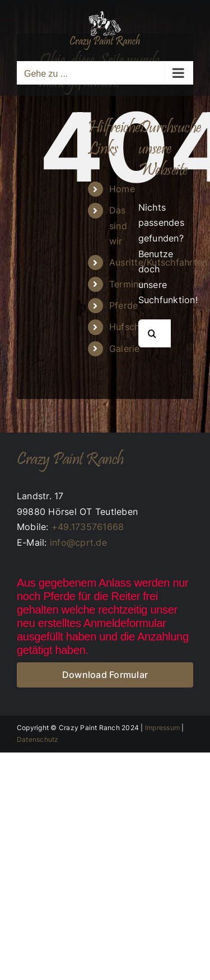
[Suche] (152, 333)
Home (122, 189)
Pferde (123, 305)
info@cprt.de (78, 542)
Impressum (162, 728)
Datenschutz (38, 739)
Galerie (125, 349)
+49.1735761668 (88, 527)
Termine (127, 284)
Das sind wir (118, 225)
